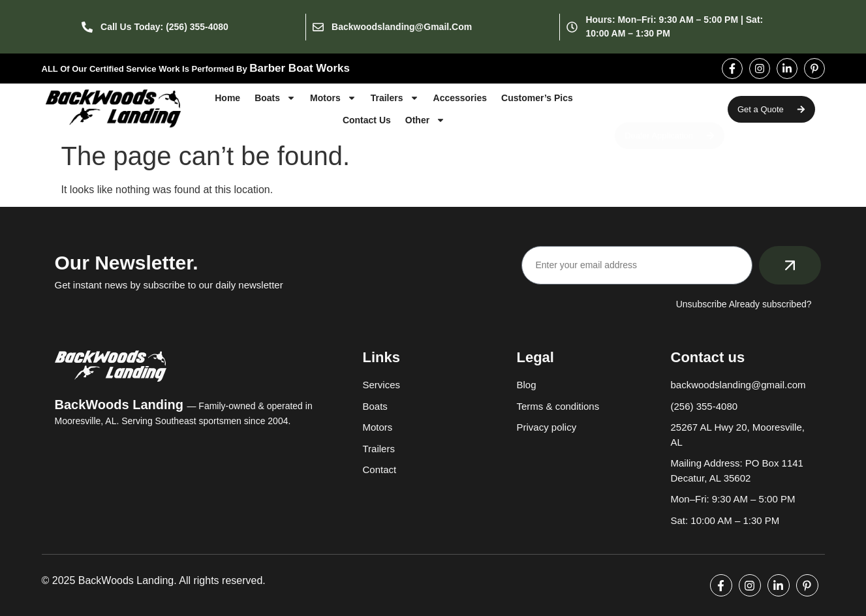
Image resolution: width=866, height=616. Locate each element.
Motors (333, 98)
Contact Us (367, 120)
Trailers (395, 98)
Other (425, 120)
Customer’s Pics (537, 98)
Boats (275, 98)
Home (227, 98)
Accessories (460, 98)
